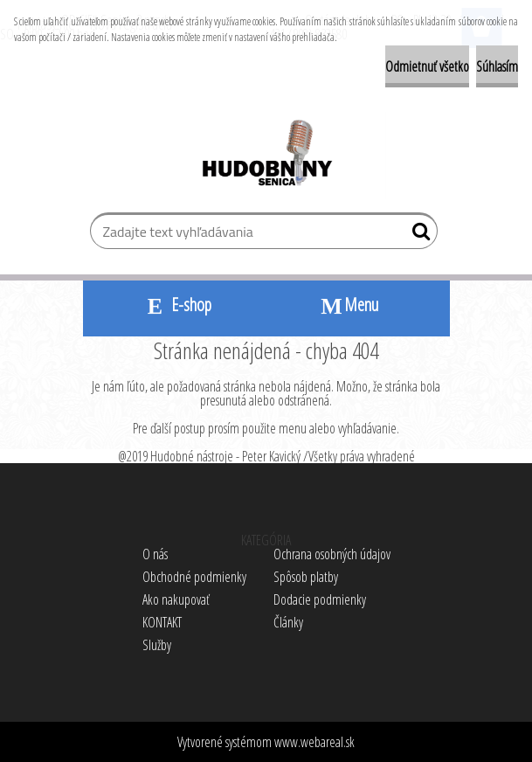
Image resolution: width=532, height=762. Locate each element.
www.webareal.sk (314, 742)
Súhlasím (497, 66)
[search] (417, 235)
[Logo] (266, 156)
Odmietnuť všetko (427, 66)
